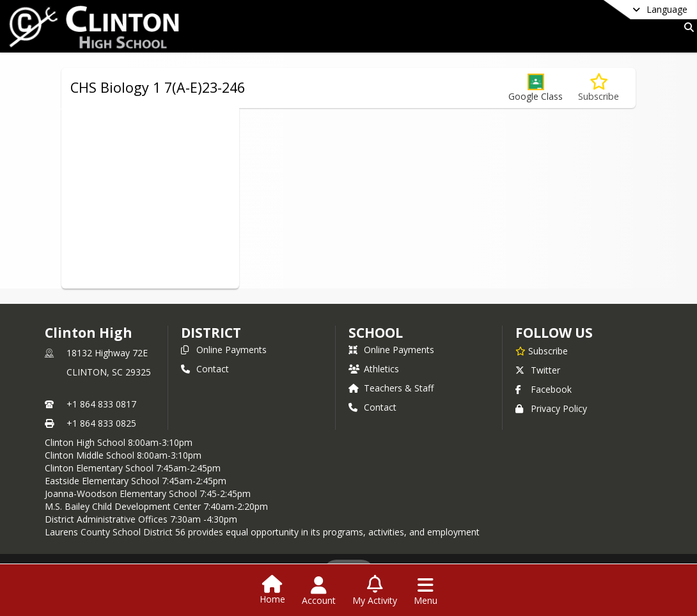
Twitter (538, 370)
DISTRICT (211, 333)
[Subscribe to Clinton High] (542, 351)
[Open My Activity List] (375, 591)
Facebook (544, 389)
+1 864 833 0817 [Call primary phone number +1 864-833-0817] (101, 404)
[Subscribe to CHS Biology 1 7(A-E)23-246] (599, 88)
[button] (536, 88)
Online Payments (224, 350)
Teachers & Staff (391, 388)
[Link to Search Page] (686, 27)
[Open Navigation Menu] (426, 591)
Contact (205, 369)
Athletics (374, 369)
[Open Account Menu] (319, 591)
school (376, 333)
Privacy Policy (551, 408)
